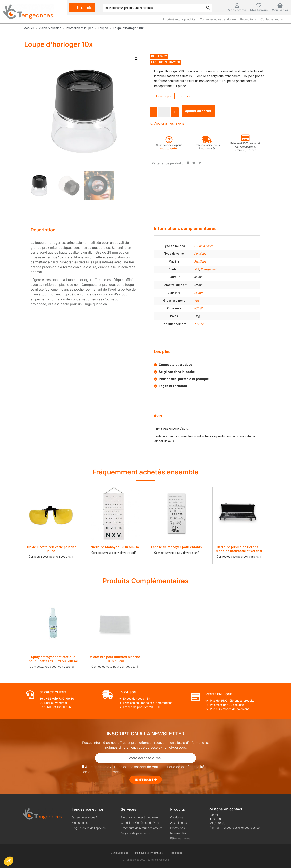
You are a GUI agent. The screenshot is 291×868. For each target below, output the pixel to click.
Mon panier (280, 10)
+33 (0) (51, 698)
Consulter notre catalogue (218, 19)
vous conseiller (169, 148)
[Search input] (154, 8)
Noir (197, 269)
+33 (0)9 (215, 819)
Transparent (209, 269)
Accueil (29, 28)
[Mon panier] (280, 5)
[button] (136, 59)
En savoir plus (164, 96)
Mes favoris (259, 10)
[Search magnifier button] (208, 8)
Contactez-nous (272, 19)
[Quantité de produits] (164, 112)
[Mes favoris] (259, 5)
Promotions (248, 19)
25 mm (199, 293)
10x (197, 301)
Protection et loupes (80, 28)
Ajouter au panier (198, 111)
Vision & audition (50, 28)
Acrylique (200, 254)
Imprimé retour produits (179, 19)
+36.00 (199, 309)
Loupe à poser (203, 246)
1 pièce (199, 324)
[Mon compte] (237, 5)
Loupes (103, 28)
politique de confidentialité (183, 767)
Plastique (200, 262)
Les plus (185, 96)
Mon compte (237, 10)
